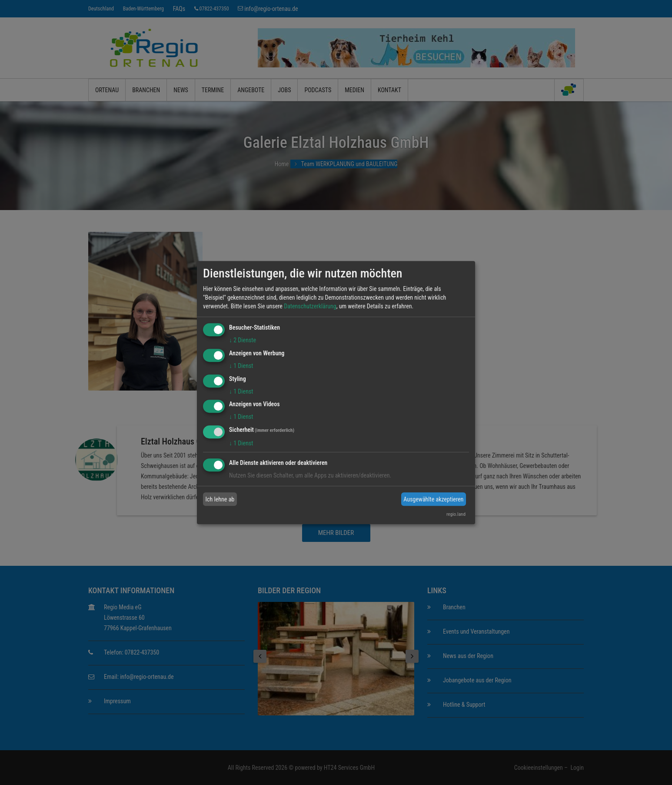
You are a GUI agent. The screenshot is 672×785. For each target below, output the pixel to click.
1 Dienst (241, 366)
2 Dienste (243, 340)
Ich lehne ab (220, 499)
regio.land (456, 514)
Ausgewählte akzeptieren (433, 499)
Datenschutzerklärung (310, 306)
